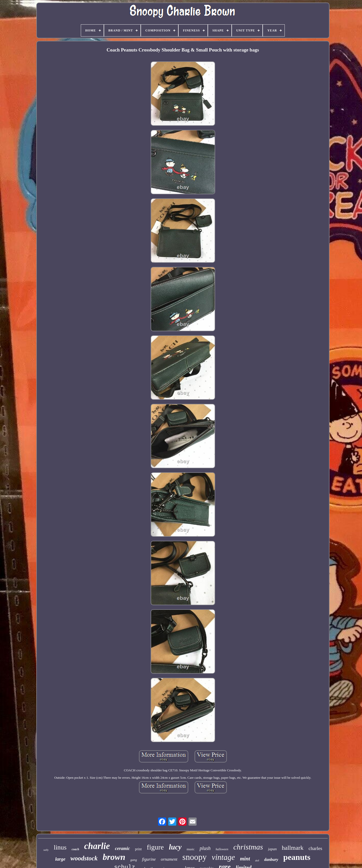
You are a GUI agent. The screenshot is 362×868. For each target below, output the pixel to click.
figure (155, 847)
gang (134, 860)
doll (257, 861)
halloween (222, 849)
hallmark (293, 848)
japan (272, 849)
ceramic (122, 848)
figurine (149, 859)
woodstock (84, 858)
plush (205, 848)
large (60, 859)
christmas (248, 847)
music (191, 849)
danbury (271, 860)
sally (46, 850)
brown (114, 857)
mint (245, 859)
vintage (223, 857)
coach (75, 849)
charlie (97, 846)
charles (316, 848)
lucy (175, 847)
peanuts (297, 857)
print (138, 849)
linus (60, 847)
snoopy (194, 857)
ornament (169, 859)
